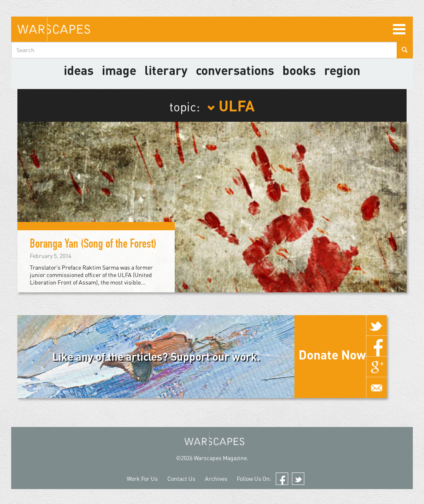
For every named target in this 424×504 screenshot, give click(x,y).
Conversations (235, 70)
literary (166, 70)
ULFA (231, 105)
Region (342, 70)
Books (299, 70)
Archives (216, 479)
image (119, 70)
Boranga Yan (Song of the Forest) (93, 245)
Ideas (79, 70)
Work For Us (142, 479)
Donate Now (332, 354)
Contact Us (181, 479)
